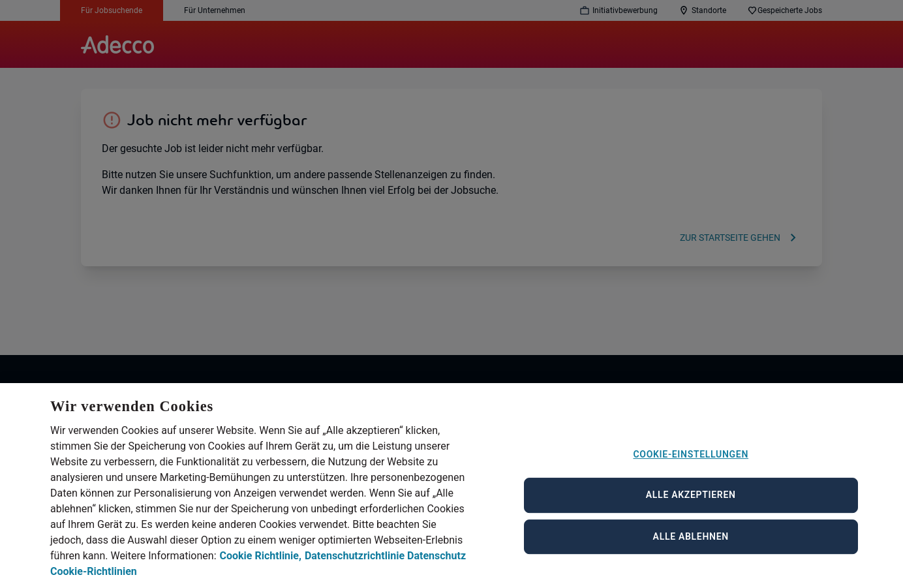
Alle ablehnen (691, 545)
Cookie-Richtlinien (94, 580)
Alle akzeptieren (691, 504)
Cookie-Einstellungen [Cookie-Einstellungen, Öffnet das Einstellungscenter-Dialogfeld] (691, 463)
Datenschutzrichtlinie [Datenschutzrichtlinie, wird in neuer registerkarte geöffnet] (355, 565)
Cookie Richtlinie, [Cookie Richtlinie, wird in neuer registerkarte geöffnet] (261, 565)
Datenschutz (436, 565)
